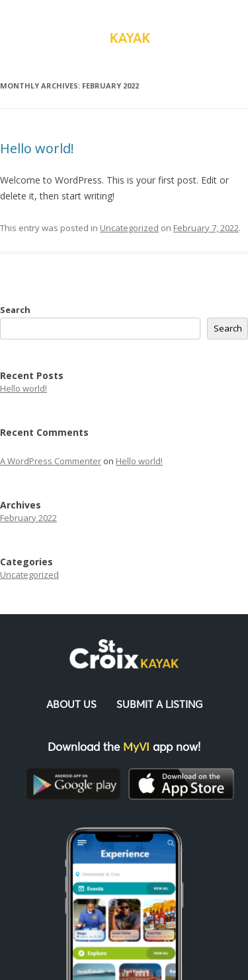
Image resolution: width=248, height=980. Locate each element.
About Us (71, 705)
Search (15, 310)
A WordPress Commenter (51, 461)
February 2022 (28, 518)
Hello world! (37, 148)
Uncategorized (129, 228)
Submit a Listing (159, 705)
